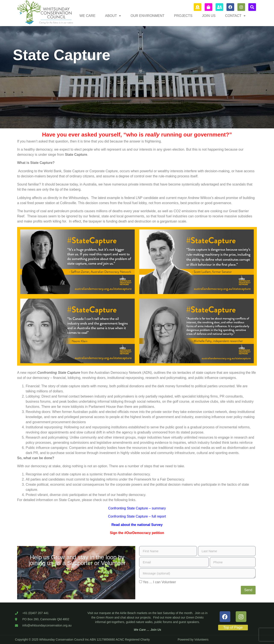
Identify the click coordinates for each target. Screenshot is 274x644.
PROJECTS (183, 16)
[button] (113, 16)
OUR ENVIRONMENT (147, 16)
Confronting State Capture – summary (137, 508)
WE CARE (87, 16)
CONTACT (235, 16)
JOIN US (209, 16)
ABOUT (113, 16)
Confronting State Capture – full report (137, 516)
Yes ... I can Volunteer (159, 582)
